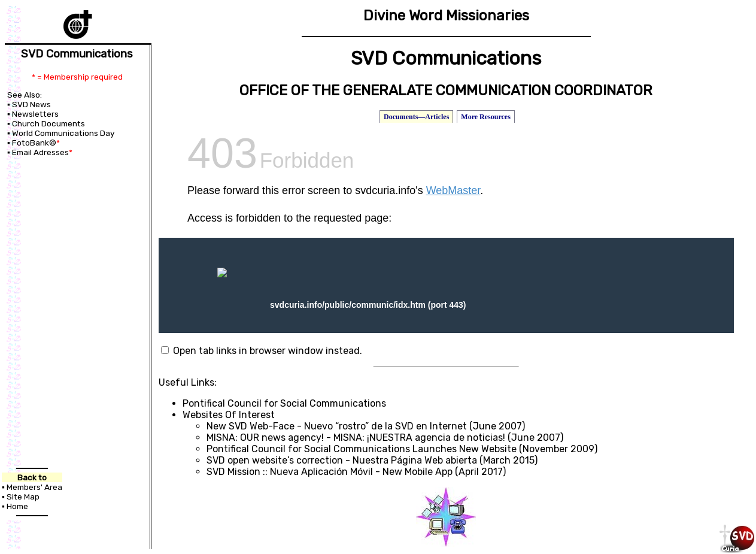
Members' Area (34, 486)
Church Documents (48, 123)
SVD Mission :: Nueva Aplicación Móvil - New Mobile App (330, 472)
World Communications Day (63, 133)
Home (17, 505)
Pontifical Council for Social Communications (284, 403)
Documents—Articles (416, 117)
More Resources (486, 117)
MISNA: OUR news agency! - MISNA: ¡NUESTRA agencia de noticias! (356, 438)
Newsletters (35, 114)
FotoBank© (34, 143)
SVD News (31, 104)
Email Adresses (40, 152)
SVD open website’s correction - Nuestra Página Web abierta (342, 460)
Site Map (23, 496)
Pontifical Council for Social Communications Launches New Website (362, 449)
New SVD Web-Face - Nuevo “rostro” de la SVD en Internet (337, 426)
